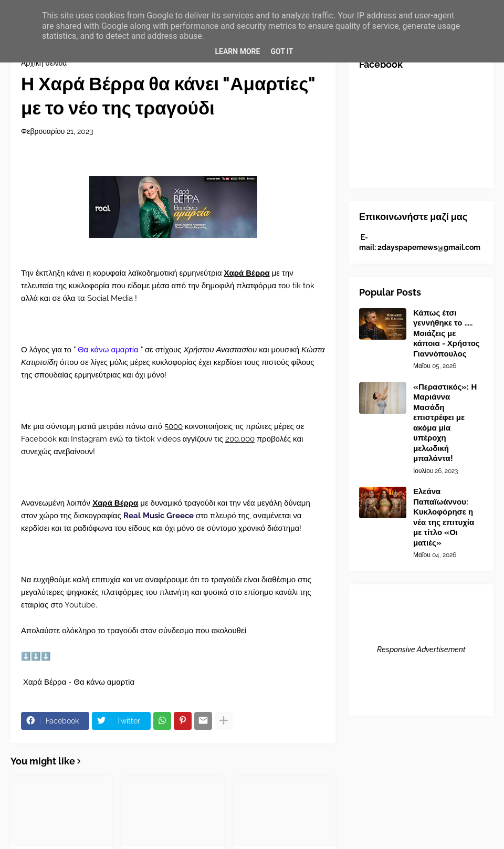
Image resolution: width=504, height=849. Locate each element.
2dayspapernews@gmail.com (429, 247)
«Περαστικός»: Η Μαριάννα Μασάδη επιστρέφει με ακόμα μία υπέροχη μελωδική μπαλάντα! (445, 423)
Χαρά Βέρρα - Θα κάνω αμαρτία (78, 682)
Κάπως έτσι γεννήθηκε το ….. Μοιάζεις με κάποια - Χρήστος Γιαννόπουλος (447, 333)
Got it (282, 51)
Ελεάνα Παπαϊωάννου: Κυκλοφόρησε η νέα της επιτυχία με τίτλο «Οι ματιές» (444, 517)
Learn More (237, 51)
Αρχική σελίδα (44, 63)
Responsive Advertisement (421, 649)
